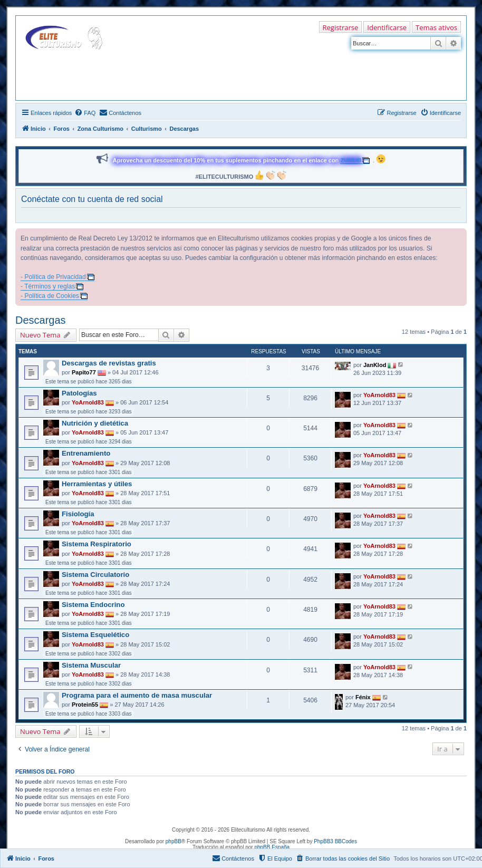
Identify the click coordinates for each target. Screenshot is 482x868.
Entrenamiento (86, 453)
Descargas (41, 320)
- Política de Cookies (50, 296)
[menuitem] (85, 113)
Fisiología (78, 514)
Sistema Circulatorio (95, 575)
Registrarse (341, 27)
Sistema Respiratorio (97, 544)
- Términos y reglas (48, 286)
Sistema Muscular (91, 665)
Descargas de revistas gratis (109, 363)
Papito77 (84, 372)
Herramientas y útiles (97, 484)
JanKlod (375, 364)
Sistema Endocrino (93, 605)
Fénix (363, 697)
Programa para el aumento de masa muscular (137, 695)
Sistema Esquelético (95, 635)
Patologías (79, 393)
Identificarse (387, 27)
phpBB (173, 841)
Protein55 (85, 705)
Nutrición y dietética (95, 423)
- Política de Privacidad (53, 277)
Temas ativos (436, 27)
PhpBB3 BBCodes (335, 841)
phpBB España (272, 847)
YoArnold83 (88, 402)
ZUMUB (351, 160)
